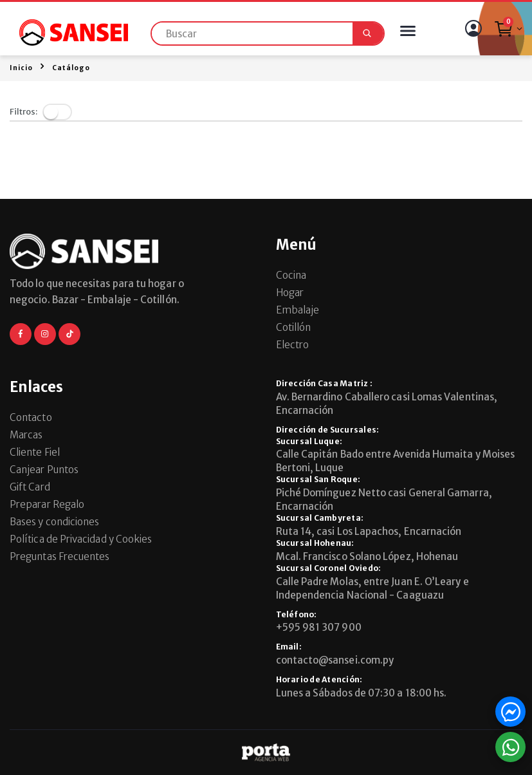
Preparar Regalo (47, 504)
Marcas (26, 435)
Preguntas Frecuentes (60, 556)
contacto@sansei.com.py (335, 660)
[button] (508, 32)
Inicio (21, 68)
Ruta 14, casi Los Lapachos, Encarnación (369, 531)
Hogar (290, 293)
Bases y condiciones (54, 522)
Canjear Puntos (44, 470)
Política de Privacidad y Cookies (81, 539)
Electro (293, 345)
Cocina (291, 275)
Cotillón (294, 327)
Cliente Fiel (35, 452)
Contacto (31, 417)
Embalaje (298, 310)
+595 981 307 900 (319, 627)
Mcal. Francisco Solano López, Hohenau (367, 556)
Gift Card (30, 487)
